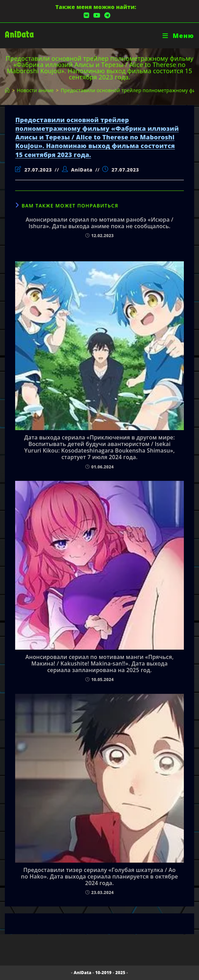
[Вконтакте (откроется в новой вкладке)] (86, 15)
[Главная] (7, 90)
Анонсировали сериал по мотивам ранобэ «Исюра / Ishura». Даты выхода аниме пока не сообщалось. (100, 223)
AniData (19, 35)
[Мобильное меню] (178, 36)
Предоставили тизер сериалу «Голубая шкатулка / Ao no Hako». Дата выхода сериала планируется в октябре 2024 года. (99, 877)
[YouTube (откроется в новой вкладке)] (97, 15)
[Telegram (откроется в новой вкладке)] (106, 15)
